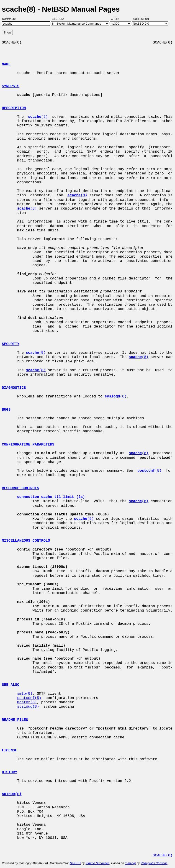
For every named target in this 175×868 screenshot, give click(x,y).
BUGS (6, 410)
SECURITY (11, 344)
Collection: (141, 19)
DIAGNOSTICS (14, 388)
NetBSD (75, 863)
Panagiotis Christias (154, 863)
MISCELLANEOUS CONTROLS (26, 541)
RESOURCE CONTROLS (20, 488)
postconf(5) (29, 698)
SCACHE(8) (162, 855)
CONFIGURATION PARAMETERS (28, 445)
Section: (59, 19)
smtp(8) (25, 694)
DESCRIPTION (14, 108)
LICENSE (9, 750)
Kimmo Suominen (97, 863)
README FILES (15, 720)
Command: (10, 19)
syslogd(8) (28, 707)
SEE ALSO (11, 685)
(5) (149, 471)
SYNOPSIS (11, 86)
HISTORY (9, 772)
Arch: (117, 19)
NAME (6, 64)
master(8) (27, 702)
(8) (38, 117)
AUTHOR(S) (12, 794)
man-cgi (130, 863)
